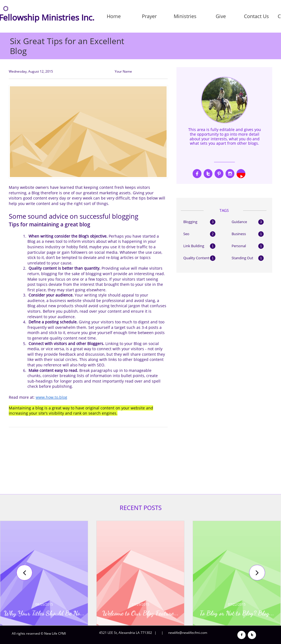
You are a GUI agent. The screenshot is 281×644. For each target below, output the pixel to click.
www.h (42, 397)
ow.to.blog (58, 397)
